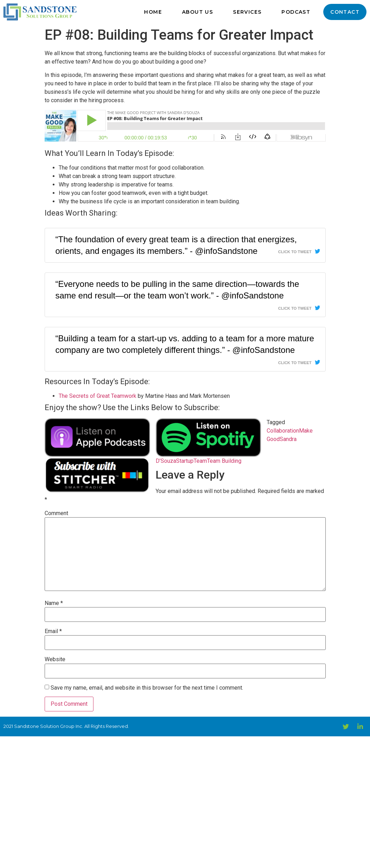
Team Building (224, 461)
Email (53, 631)
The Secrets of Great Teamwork (98, 396)
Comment (56, 513)
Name (54, 603)
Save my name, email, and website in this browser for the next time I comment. (147, 688)
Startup (185, 461)
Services (247, 12)
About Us (197, 12)
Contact (345, 12)
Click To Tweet (295, 252)
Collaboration (283, 431)
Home (153, 12)
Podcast (296, 12)
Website (55, 659)
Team (200, 461)
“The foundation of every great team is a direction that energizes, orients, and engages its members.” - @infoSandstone (176, 245)
